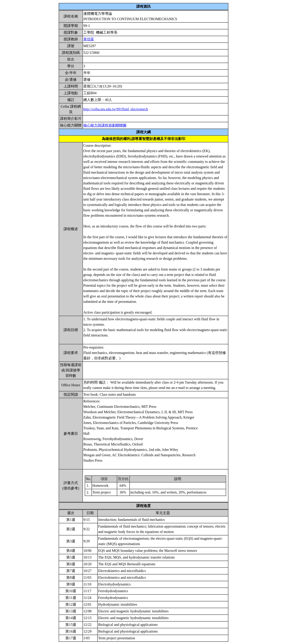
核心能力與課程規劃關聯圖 (105, 125)
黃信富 (89, 39)
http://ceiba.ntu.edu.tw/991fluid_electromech (116, 109)
